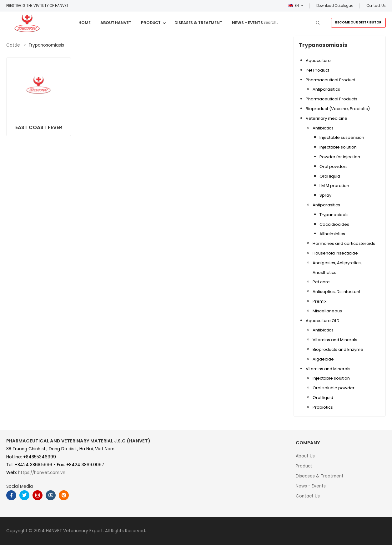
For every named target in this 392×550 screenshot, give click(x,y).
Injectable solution (338, 147)
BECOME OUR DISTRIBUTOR (358, 22)
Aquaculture (318, 61)
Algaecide (323, 359)
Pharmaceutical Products (332, 99)
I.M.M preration (334, 186)
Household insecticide (335, 253)
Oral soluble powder (334, 388)
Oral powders (334, 167)
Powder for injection (340, 157)
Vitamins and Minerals (335, 340)
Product (304, 466)
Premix (319, 301)
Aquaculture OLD (323, 321)
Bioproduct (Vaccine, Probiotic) (338, 109)
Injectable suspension (342, 137)
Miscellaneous (327, 311)
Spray (325, 195)
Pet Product (317, 70)
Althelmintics (332, 234)
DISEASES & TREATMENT (198, 23)
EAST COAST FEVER (39, 127)
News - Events (311, 486)
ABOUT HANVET (116, 23)
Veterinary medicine (327, 118)
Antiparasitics (326, 89)
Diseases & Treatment (320, 476)
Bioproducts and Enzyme (338, 349)
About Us (305, 456)
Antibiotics (323, 128)
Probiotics (323, 407)
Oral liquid (330, 176)
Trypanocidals (334, 215)
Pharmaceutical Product (330, 80)
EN (294, 6)
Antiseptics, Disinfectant (337, 292)
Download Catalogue (335, 6)
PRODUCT (151, 23)
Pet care (321, 282)
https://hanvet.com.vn (42, 473)
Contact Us (308, 496)
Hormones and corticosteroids (344, 243)
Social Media (20, 486)
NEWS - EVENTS (247, 23)
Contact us (376, 6)
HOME (85, 23)
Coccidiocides (334, 224)
